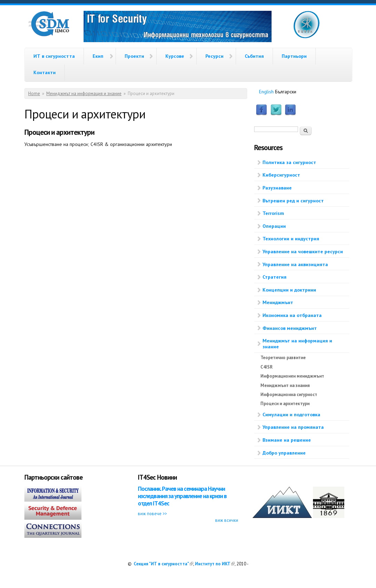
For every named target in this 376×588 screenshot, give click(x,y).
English (266, 92)
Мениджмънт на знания (285, 385)
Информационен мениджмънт (292, 376)
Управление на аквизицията (295, 264)
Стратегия (275, 277)
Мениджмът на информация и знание (84, 94)
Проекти (134, 56)
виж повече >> (152, 513)
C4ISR (267, 367)
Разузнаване (277, 188)
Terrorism (273, 213)
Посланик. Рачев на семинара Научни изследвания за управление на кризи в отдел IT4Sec (182, 496)
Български (286, 92)
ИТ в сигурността (54, 56)
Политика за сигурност (289, 162)
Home (34, 94)
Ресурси (214, 56)
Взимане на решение (287, 440)
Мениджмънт (278, 302)
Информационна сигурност (289, 394)
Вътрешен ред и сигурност (293, 201)
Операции (274, 226)
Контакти (45, 72)
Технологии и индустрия (291, 239)
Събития (254, 56)
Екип (98, 56)
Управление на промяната (293, 427)
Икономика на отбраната (292, 315)
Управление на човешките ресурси (303, 252)
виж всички (227, 520)
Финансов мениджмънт (290, 328)
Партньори (294, 56)
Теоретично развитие (283, 358)
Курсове (175, 56)
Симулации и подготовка (291, 415)
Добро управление (284, 453)
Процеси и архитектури (285, 404)
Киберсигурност (281, 175)
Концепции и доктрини (289, 290)
